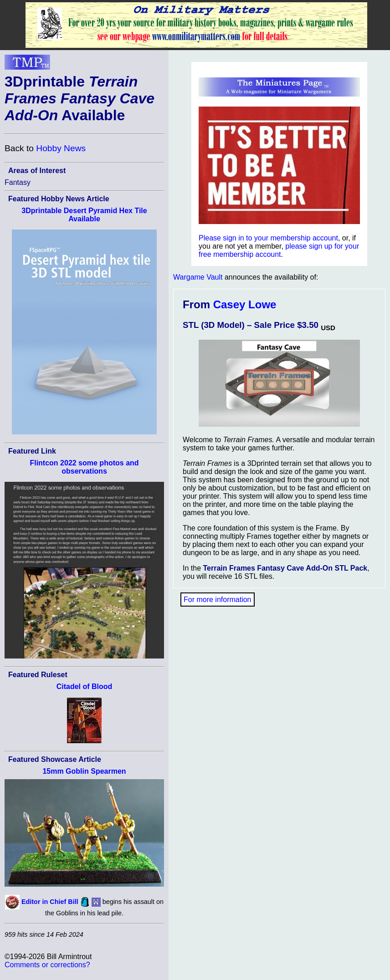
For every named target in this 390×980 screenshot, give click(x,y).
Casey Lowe (245, 304)
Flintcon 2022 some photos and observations (84, 467)
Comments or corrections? (47, 965)
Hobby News (61, 148)
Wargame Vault (198, 277)
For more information (218, 600)
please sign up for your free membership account (279, 250)
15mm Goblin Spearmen (84, 771)
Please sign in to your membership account (268, 238)
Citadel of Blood (85, 687)
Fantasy (18, 182)
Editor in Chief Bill (50, 902)
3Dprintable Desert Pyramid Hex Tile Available (84, 215)
